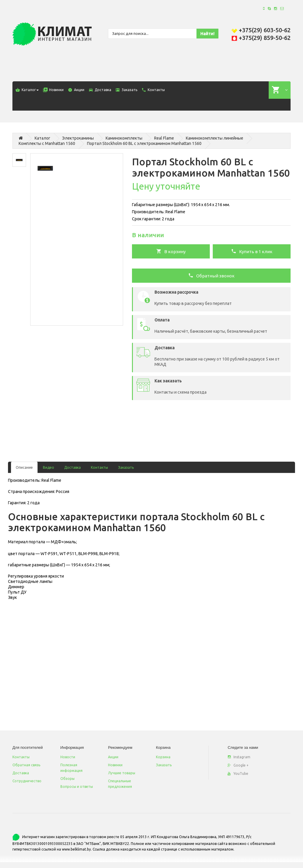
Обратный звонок (211, 275)
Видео (49, 467)
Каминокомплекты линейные (215, 138)
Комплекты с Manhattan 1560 (47, 143)
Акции (113, 757)
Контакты (99, 467)
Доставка (72, 467)
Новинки (115, 765)
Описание (24, 467)
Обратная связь (26, 765)
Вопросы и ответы (77, 787)
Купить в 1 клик (252, 251)
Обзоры (67, 779)
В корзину (171, 251)
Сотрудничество (27, 781)
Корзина (163, 757)
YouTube (238, 774)
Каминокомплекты (124, 138)
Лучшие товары (122, 773)
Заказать (126, 467)
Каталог (42, 138)
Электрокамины (78, 138)
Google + (238, 765)
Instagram (239, 757)
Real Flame (164, 138)
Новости (68, 757)
